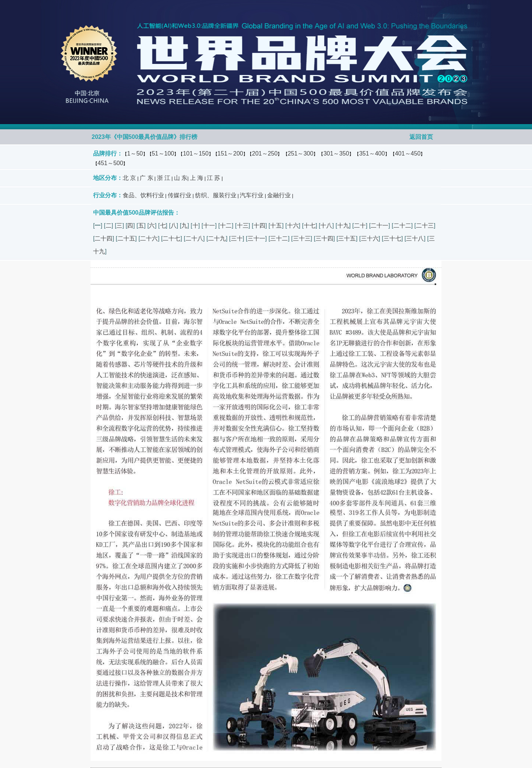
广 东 (146, 178)
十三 (243, 226)
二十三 (425, 226)
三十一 (256, 238)
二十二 (402, 226)
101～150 (196, 153)
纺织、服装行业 (216, 195)
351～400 (372, 153)
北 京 (129, 178)
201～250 (265, 153)
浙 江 (164, 178)
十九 (343, 226)
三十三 (302, 238)
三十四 (324, 238)
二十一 (379, 226)
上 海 (197, 178)
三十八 (415, 238)
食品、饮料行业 (143, 195)
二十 (360, 226)
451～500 (110, 163)
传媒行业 (180, 195)
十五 (276, 226)
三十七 (392, 238)
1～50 (135, 153)
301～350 (336, 153)
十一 (209, 226)
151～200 (230, 153)
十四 (259, 226)
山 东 (181, 178)
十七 (310, 226)
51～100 (163, 153)
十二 (226, 226)
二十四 (103, 238)
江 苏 (214, 178)
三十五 (347, 238)
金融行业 (279, 195)
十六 (293, 226)
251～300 (301, 153)
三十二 (279, 238)
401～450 (408, 153)
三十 (237, 238)
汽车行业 (252, 195)
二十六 (149, 238)
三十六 (370, 238)
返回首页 (421, 137)
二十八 (194, 238)
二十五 (126, 238)
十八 (326, 226)
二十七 (171, 238)
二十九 (217, 238)
